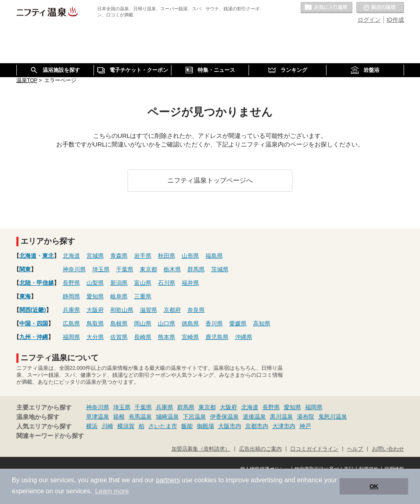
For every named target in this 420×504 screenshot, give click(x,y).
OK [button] (374, 486)
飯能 (187, 426)
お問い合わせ (388, 449)
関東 (25, 269)
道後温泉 (254, 417)
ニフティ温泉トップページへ (210, 180)
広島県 (71, 323)
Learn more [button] (112, 491)
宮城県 (95, 256)
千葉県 (125, 269)
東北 (48, 256)
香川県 (214, 323)
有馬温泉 (140, 417)
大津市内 (284, 426)
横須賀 (126, 426)
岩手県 (143, 256)
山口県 (167, 323)
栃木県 (172, 269)
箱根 (119, 417)
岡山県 (143, 323)
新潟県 (119, 283)
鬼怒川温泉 (333, 417)
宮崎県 (190, 337)
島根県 (119, 323)
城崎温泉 (167, 417)
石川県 (167, 283)
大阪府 (95, 310)
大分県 (95, 337)
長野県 (71, 283)
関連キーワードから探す (50, 436)
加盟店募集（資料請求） (201, 449)
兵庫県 (71, 310)
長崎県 (143, 337)
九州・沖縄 (34, 337)
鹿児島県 (217, 337)
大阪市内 (230, 426)
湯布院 (306, 417)
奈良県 (196, 310)
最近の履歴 (380, 8)
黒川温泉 (281, 417)
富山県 (143, 283)
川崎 (107, 426)
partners (168, 480)
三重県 (143, 296)
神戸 (305, 426)
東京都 (148, 269)
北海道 (28, 256)
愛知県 (95, 296)
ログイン (369, 20)
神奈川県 (74, 269)
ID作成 (395, 20)
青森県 (119, 256)
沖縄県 (244, 337)
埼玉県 (101, 269)
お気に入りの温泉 (326, 8)
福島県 (214, 256)
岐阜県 (119, 296)
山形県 (190, 256)
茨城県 (220, 269)
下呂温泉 (194, 417)
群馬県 (196, 269)
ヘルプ (355, 449)
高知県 (262, 323)
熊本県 (167, 337)
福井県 (190, 283)
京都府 (172, 310)
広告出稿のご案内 (260, 449)
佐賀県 (119, 337)
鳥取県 (95, 323)
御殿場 (205, 426)
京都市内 (257, 426)
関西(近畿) (33, 310)
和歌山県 (122, 310)
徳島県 (190, 323)
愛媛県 (238, 323)
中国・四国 (34, 323)
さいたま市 (163, 426)
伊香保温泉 (224, 417)
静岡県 (71, 296)
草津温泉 (98, 417)
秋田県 (167, 256)
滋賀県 (148, 310)
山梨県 (95, 283)
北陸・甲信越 (37, 283)
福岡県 (71, 337)
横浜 (92, 426)
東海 (25, 296)
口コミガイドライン (314, 449)
